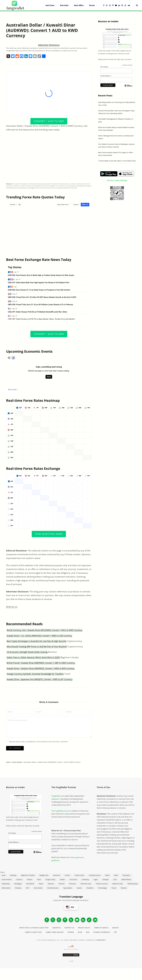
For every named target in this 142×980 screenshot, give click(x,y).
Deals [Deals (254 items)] (107, 875)
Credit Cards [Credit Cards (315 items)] (79, 875)
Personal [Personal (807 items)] (73, 884)
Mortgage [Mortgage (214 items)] (18, 884)
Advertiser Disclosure (49, 45)
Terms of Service (104, 929)
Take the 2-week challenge (117, 180)
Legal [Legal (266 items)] (96, 879)
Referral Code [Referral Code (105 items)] (118, 884)
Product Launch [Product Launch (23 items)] (102, 884)
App (119, 933)
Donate (120, 929)
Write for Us (12, 607)
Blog (81, 933)
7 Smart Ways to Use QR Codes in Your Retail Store (117, 161)
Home (8, 762)
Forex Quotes (17, 762)
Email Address (106, 76)
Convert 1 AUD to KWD (49, 121)
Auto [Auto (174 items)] (4, 875)
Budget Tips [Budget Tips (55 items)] (44, 875)
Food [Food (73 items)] (39, 879)
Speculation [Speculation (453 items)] (68, 888)
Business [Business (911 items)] (57, 875)
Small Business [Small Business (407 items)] (53, 888)
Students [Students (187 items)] (90, 888)
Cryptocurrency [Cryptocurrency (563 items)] (95, 875)
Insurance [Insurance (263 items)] (73, 879)
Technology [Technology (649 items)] (102, 888)
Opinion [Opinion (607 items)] (51, 884)
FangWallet (56, 796)
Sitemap (72, 933)
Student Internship (104, 933)
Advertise (56, 929)
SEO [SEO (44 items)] (28, 888)
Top (71, 962)
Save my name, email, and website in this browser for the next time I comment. (39, 742)
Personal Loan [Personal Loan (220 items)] (86, 884)
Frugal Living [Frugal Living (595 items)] (50, 879)
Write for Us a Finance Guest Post (31, 929)
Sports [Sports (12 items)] (79, 888)
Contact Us (70, 929)
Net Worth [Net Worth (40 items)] (30, 884)
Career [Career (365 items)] (67, 875)
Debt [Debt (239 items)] (116, 875)
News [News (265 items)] (41, 884)
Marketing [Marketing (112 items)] (6, 884)
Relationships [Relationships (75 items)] (133, 884)
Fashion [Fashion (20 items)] (19, 879)
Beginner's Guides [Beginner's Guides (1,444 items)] (28, 875)
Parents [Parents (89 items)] (62, 884)
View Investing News (49, 534)
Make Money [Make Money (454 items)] (126, 879)
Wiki (89, 933)
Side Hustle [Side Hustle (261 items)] (38, 888)
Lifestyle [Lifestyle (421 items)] (105, 879)
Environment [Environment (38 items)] (7, 879)
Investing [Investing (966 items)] (85, 879)
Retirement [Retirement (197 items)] (6, 888)
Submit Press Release (54, 933)
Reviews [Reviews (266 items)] (18, 888)
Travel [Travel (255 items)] (114, 888)
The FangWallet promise (62, 811)
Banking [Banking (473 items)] (13, 875)
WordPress (101, 941)
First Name (104, 67)
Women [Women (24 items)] (124, 888)
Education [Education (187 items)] (126, 875)
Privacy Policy (86, 929)
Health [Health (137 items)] (62, 879)
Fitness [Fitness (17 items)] (30, 879)
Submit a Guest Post (31, 933)
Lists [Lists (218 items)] (115, 879)
